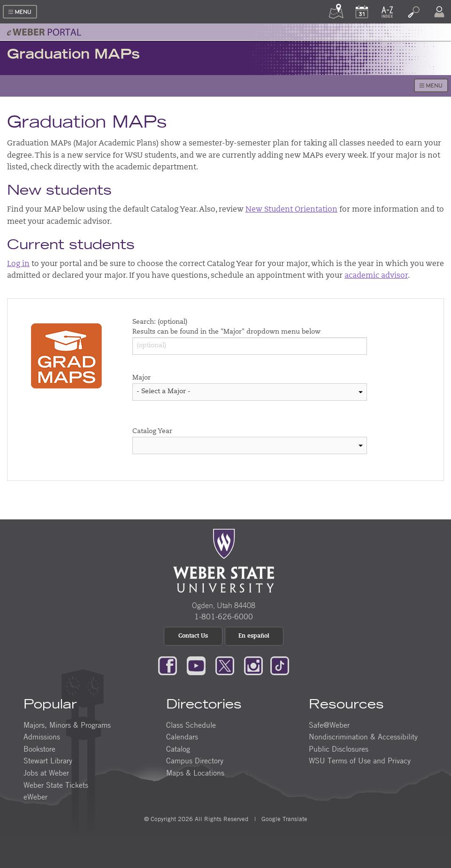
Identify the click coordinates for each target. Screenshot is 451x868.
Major (141, 378)
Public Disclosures (339, 749)
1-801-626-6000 (224, 617)
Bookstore (39, 749)
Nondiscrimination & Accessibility (363, 737)
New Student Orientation (291, 210)
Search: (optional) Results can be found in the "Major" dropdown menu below (226, 327)
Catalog (178, 749)
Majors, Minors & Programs (67, 725)
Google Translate (283, 819)
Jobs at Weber (46, 773)
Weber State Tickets (56, 785)
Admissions (42, 737)
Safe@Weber (329, 725)
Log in (18, 264)
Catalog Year (152, 432)
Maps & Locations (195, 773)
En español (254, 636)
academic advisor (376, 276)
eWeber (35, 797)
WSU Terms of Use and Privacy (360, 761)
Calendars (182, 737)
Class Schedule (191, 725)
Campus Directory (195, 761)
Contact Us (193, 636)
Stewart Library (48, 761)
